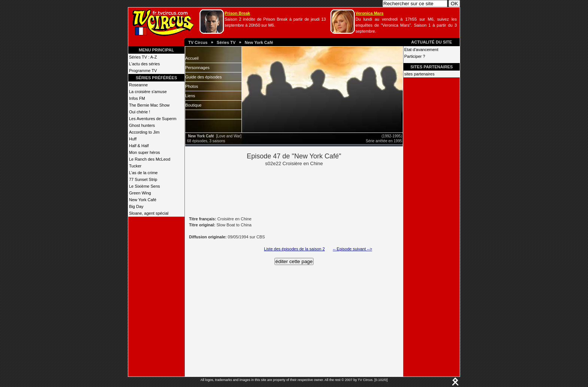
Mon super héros (145, 152)
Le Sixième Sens (145, 186)
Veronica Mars (370, 13)
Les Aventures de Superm (153, 119)
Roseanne (138, 85)
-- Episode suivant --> (352, 249)
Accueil (192, 58)
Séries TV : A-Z (143, 57)
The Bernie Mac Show (149, 105)
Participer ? (415, 56)
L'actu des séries (144, 64)
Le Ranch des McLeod (150, 159)
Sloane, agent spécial (149, 213)
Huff (133, 139)
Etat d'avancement (421, 50)
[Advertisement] (307, 191)
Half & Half (139, 146)
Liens (190, 96)
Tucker (135, 166)
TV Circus (198, 42)
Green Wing (140, 193)
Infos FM (137, 98)
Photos (192, 86)
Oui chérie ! (139, 112)
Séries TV (226, 42)
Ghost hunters (142, 125)
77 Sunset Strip (143, 179)
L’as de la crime (143, 173)
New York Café (259, 42)
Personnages (197, 68)
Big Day (136, 206)
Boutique (193, 105)
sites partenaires (419, 74)
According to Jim (144, 132)
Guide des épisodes (203, 77)
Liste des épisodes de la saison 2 (294, 249)
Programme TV (143, 71)
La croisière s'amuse (148, 92)
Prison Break (237, 13)
